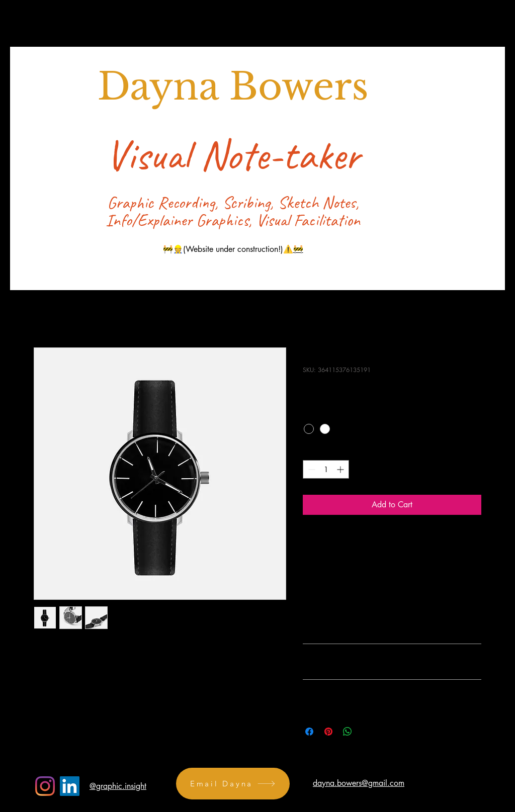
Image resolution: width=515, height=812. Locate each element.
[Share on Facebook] (309, 732)
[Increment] (341, 469)
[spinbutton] (326, 469)
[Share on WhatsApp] (348, 732)
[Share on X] (367, 732)
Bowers (299, 86)
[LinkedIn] (70, 786)
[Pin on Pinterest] (328, 732)
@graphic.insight (118, 786)
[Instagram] (45, 786)
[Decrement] (311, 469)
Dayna (163, 86)
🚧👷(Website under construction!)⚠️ (228, 249)
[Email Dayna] (233, 784)
